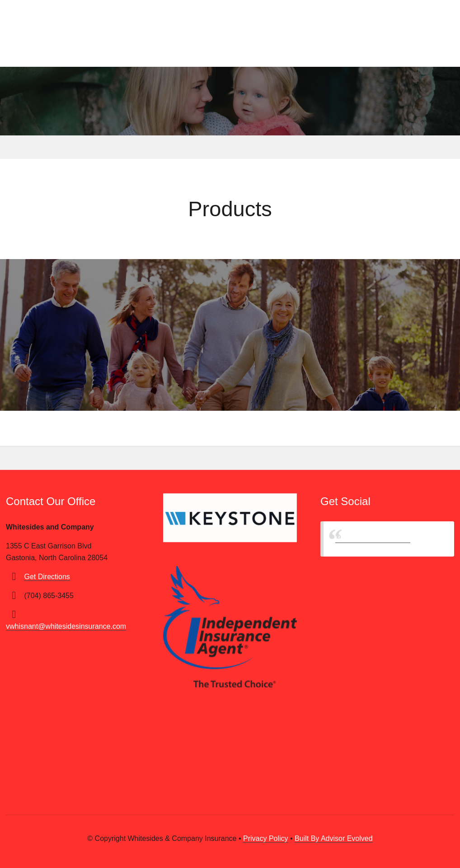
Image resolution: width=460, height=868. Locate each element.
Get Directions (47, 577)
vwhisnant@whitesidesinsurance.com (66, 626)
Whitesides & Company (373, 539)
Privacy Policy (266, 838)
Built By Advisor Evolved (334, 838)
